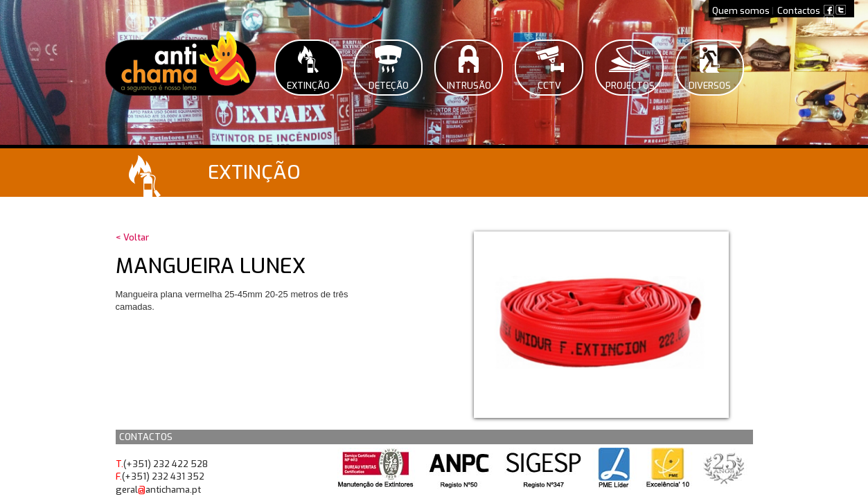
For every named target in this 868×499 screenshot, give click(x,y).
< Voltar (132, 237)
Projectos (630, 86)
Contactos (799, 11)
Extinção (308, 86)
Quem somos (741, 11)
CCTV (549, 86)
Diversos (710, 86)
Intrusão (469, 86)
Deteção (389, 86)
